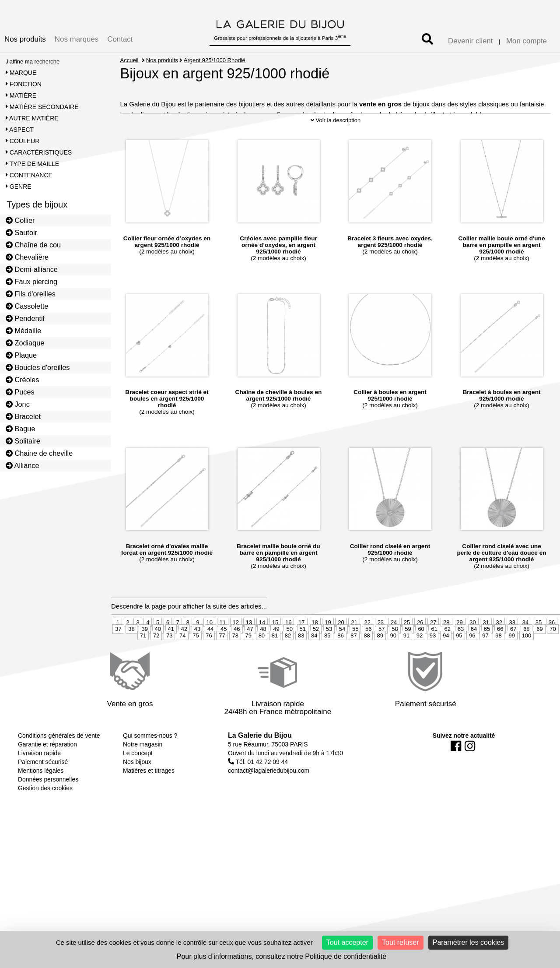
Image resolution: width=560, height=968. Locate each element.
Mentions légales (41, 797)
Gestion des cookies (45, 815)
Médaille (23, 331)
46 (237, 656)
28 (446, 649)
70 (553, 656)
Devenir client (470, 41)
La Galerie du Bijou (260, 762)
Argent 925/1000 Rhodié (215, 60)
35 (539, 649)
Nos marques (77, 39)
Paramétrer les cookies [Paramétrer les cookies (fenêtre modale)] (469, 942)
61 (434, 656)
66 (500, 656)
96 (472, 662)
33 (512, 649)
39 (144, 656)
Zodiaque (25, 343)
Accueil (129, 60)
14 (262, 649)
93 (433, 662)
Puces (20, 392)
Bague (21, 429)
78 (235, 662)
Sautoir (21, 232)
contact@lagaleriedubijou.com (269, 797)
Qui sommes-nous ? (150, 762)
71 (143, 662)
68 (526, 656)
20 (341, 649)
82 (288, 662)
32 (499, 649)
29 (459, 649)
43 (197, 656)
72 (156, 662)
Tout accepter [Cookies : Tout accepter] (347, 942)
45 (224, 656)
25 (407, 649)
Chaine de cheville (39, 453)
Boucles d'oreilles (38, 367)
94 (446, 662)
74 (182, 662)
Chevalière (27, 257)
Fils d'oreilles (31, 294)
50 (289, 656)
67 (513, 656)
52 (316, 656)
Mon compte (527, 41)
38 (131, 656)
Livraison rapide (39, 780)
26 (420, 649)
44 (210, 656)
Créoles (23, 380)
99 (511, 662)
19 (328, 649)
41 (171, 656)
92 (420, 662)
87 (353, 662)
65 (487, 656)
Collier (20, 220)
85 (327, 662)
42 (184, 656)
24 (394, 649)
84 (314, 662)
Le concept (138, 780)
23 (381, 649)
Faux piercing (31, 282)
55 (355, 656)
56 (368, 656)
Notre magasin (143, 771)
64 (474, 656)
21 (354, 649)
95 (459, 662)
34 (525, 649)
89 (380, 662)
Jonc (18, 404)
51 (303, 656)
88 (367, 662)
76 (209, 662)
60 (421, 656)
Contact (120, 39)
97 (485, 662)
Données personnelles (48, 806)
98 (498, 662)
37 (118, 656)
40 (158, 656)
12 (236, 649)
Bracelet (23, 416)
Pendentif (25, 318)
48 (263, 656)
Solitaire (23, 441)
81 (275, 662)
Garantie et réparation (47, 771)
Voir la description (336, 147)
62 (448, 656)
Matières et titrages (149, 797)
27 (433, 649)
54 (342, 656)
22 (367, 649)
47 (250, 656)
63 (461, 656)
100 (527, 662)
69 (539, 656)
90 (393, 662)
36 (552, 649)
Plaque (21, 355)
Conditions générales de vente (59, 762)
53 (329, 656)
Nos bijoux (137, 788)
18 (315, 649)
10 (209, 649)
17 (301, 649)
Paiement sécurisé (43, 788)
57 (381, 656)
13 (249, 649)
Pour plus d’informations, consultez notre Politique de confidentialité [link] (282, 956)
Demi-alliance (32, 269)
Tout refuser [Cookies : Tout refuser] (400, 942)
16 (288, 649)
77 (222, 662)
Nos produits (25, 39)
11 (223, 649)
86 (340, 662)
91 (406, 662)
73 (169, 662)
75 (196, 662)
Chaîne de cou (33, 245)
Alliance (23, 465)
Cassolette (27, 306)
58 (395, 656)
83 (301, 662)
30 (472, 649)
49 (276, 656)
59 (408, 656)
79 (248, 662)
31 (486, 649)
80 (262, 662)
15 (275, 649)
